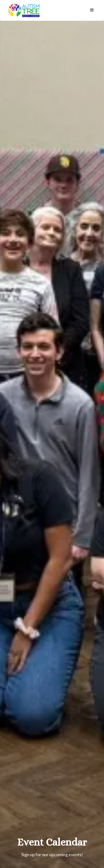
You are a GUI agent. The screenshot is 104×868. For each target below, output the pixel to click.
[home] (23, 10)
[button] (92, 10)
